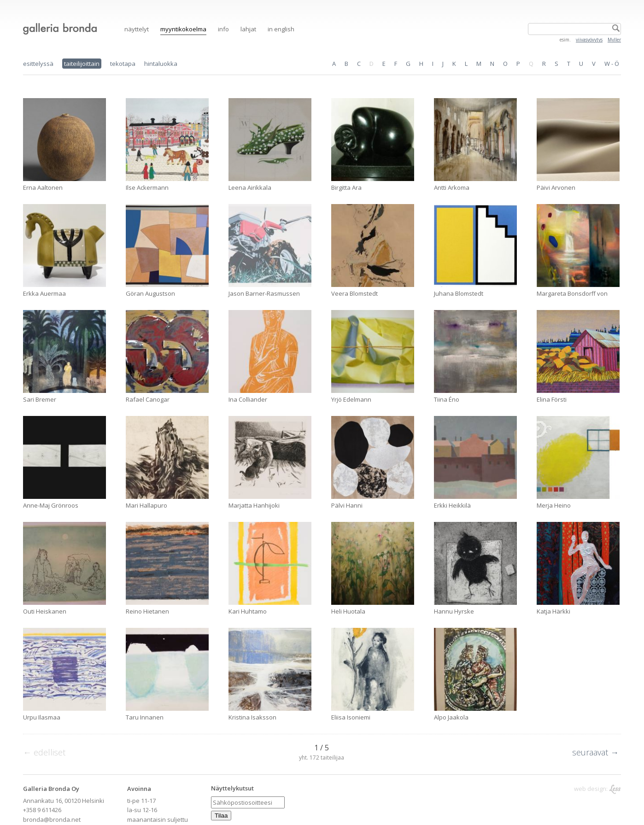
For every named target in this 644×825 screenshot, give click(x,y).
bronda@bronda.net (52, 819)
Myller (614, 40)
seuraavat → (595, 752)
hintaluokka (161, 64)
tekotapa (123, 64)
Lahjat (248, 29)
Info (223, 29)
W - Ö (612, 64)
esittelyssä (38, 64)
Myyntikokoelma (183, 29)
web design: (597, 789)
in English (281, 29)
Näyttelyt (137, 29)
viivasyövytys (589, 40)
